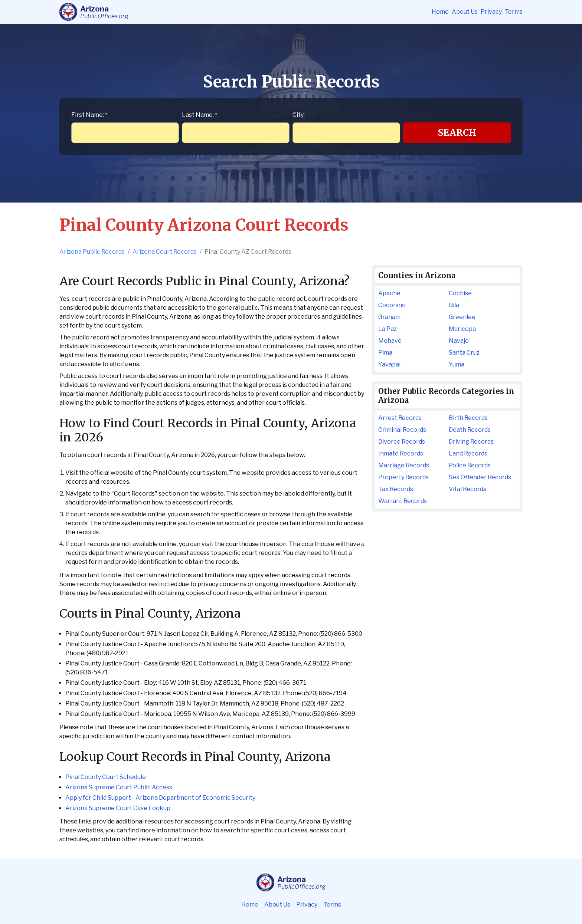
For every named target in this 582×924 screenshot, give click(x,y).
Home (440, 12)
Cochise (460, 293)
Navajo (459, 341)
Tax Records (396, 489)
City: (299, 115)
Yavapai (389, 364)
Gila (454, 305)
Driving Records (471, 442)
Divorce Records (402, 442)
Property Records (403, 477)
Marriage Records (404, 465)
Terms (514, 12)
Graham (389, 317)
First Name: (89, 115)
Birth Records (468, 418)
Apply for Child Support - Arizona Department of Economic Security (160, 798)
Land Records (468, 453)
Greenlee (462, 317)
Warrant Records (403, 501)
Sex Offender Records (480, 477)
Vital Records (467, 489)
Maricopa (462, 329)
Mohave (390, 341)
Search (457, 133)
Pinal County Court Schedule (106, 777)
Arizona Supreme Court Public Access (119, 787)
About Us (465, 12)
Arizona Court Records (165, 252)
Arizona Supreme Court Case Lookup (118, 808)
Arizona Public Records (92, 252)
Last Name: (200, 115)
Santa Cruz (464, 353)
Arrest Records (400, 418)
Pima (385, 353)
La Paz (388, 329)
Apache (389, 293)
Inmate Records (401, 453)
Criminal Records (402, 430)
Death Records (470, 430)
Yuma (457, 364)
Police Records (470, 465)
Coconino (392, 305)
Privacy (491, 12)
